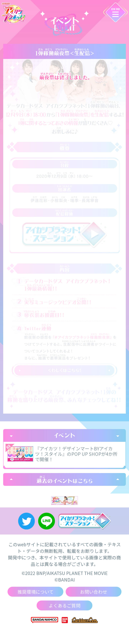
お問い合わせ (94, 592)
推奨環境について (36, 592)
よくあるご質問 (65, 605)
